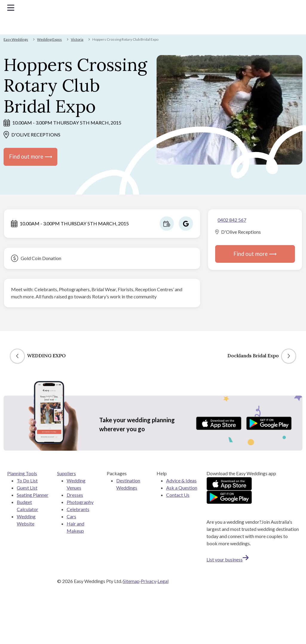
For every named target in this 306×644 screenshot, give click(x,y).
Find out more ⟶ (31, 157)
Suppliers (66, 473)
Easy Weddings (16, 39)
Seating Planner (33, 495)
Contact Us (178, 495)
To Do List (27, 480)
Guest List (27, 488)
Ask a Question (182, 488)
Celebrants (78, 509)
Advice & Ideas (181, 480)
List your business (228, 559)
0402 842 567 (232, 220)
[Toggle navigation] (11, 8)
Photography (80, 502)
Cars (71, 516)
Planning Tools (22, 473)
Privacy (149, 581)
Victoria (77, 39)
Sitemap (131, 581)
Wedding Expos (49, 39)
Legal (163, 581)
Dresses (75, 495)
